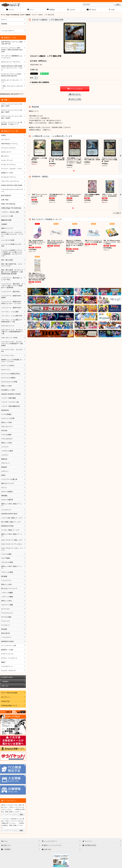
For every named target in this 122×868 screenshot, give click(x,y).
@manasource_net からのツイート (12, 94)
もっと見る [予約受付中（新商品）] (117, 213)
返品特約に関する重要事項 (40, 82)
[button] (112, 10)
